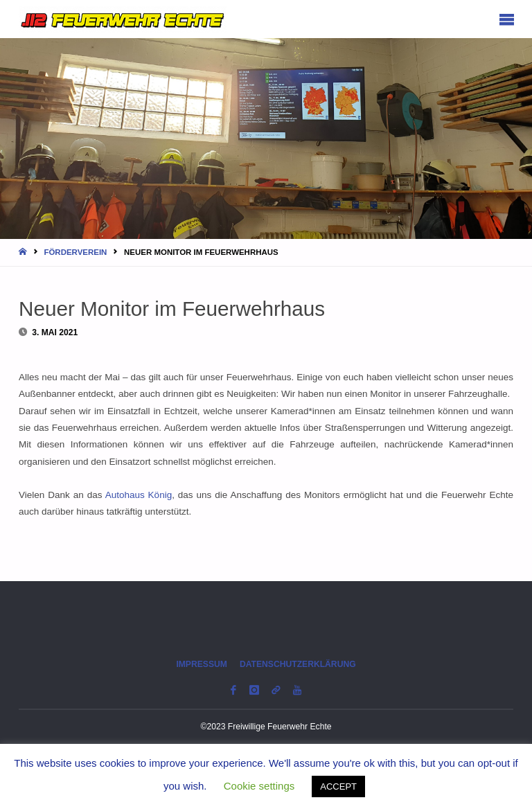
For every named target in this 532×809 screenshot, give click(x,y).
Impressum (202, 664)
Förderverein (75, 252)
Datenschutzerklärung (298, 664)
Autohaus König (139, 495)
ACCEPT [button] (338, 786)
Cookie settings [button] (259, 786)
